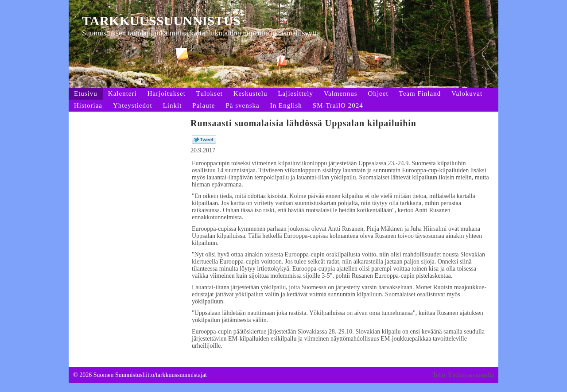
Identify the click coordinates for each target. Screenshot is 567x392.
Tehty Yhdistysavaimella (463, 375)
